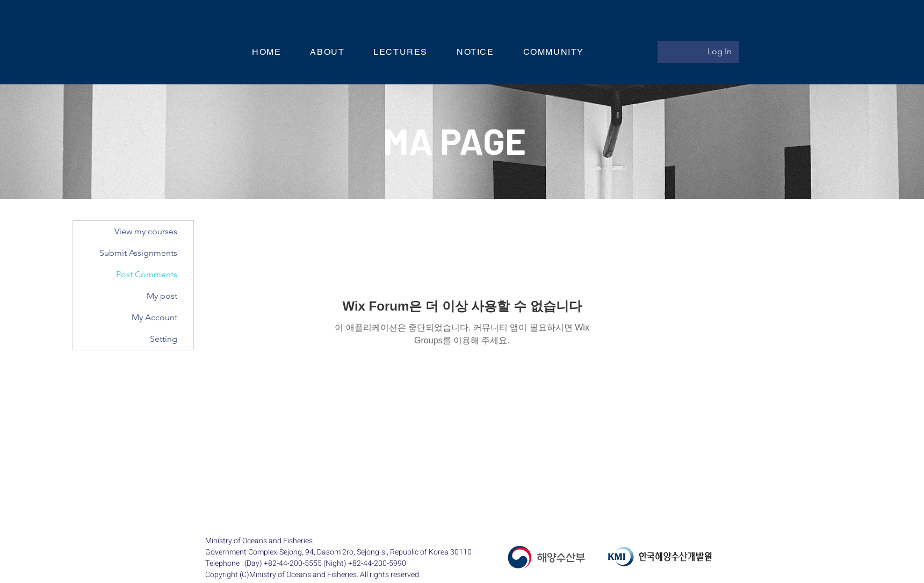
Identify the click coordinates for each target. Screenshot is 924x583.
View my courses (146, 231)
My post (162, 296)
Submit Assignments (138, 253)
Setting (164, 339)
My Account (154, 317)
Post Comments (147, 274)
